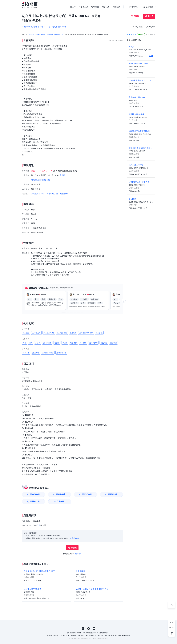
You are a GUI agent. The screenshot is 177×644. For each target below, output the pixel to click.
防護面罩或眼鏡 (48, 353)
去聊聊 (136, 16)
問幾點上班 (35, 501)
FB (89, 629)
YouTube (94, 629)
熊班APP (172, 627)
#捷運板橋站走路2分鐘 (41, 180)
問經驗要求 (61, 494)
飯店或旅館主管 (38, 194)
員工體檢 (83, 343)
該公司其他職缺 (57, 27)
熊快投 (151, 16)
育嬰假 (57, 343)
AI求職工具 (84, 7)
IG (83, 629)
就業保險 (113, 343)
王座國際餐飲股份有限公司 (55, 35)
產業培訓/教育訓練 (86, 333)
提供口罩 (26, 353)
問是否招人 (113, 494)
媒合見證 (106, 7)
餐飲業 (43, 35)
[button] (64, 312)
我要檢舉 (78, 554)
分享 (131, 35)
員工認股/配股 (49, 333)
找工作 (73, 7)
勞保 (25, 343)
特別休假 (74, 343)
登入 (39, 525)
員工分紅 (99, 333)
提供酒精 (36, 353)
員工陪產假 (47, 343)
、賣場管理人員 (51, 194)
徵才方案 (117, 7)
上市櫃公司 (36, 333)
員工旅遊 (26, 333)
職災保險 (104, 343)
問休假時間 (35, 494)
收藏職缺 (152, 27)
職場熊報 (95, 7)
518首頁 (32, 35)
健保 (31, 343)
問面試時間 (87, 494)
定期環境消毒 (61, 353)
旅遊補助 (73, 333)
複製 (150, 35)
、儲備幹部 (63, 194)
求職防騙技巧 (75, 538)
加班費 (38, 343)
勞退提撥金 (93, 343)
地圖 (63, 175)
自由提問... (61, 501)
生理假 (65, 343)
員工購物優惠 (62, 333)
